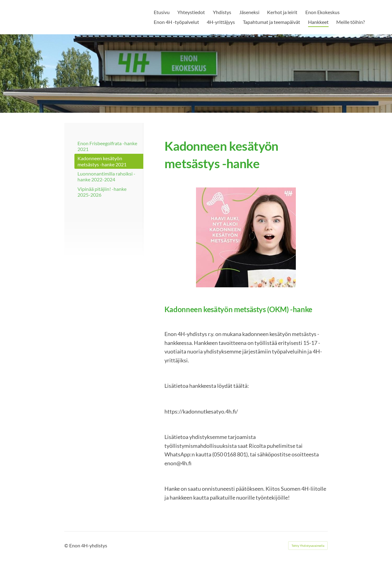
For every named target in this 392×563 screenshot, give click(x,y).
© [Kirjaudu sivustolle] (67, 545)
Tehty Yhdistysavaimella (308, 546)
